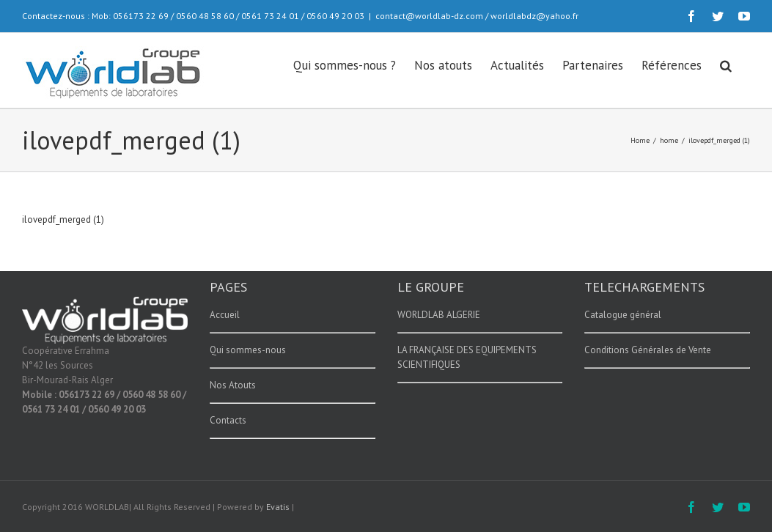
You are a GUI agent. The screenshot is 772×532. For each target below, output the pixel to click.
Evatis (278, 507)
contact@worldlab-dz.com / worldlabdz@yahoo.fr (477, 16)
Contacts (228, 420)
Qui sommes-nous (248, 350)
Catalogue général (623, 315)
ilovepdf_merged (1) (63, 219)
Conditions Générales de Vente (648, 350)
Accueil (225, 315)
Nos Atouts (233, 385)
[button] (726, 64)
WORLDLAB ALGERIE (439, 315)
